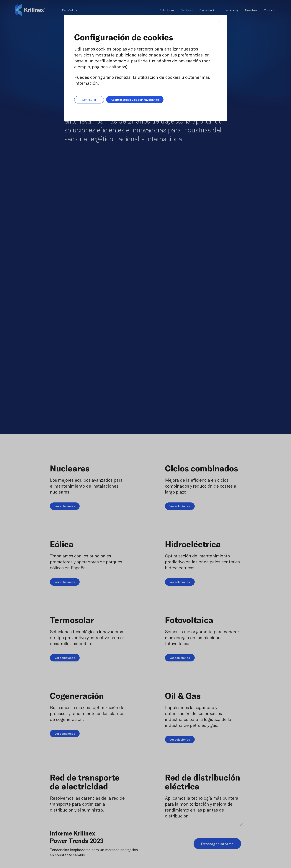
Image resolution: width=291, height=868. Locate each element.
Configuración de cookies (124, 37)
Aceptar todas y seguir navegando (135, 99)
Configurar (89, 100)
